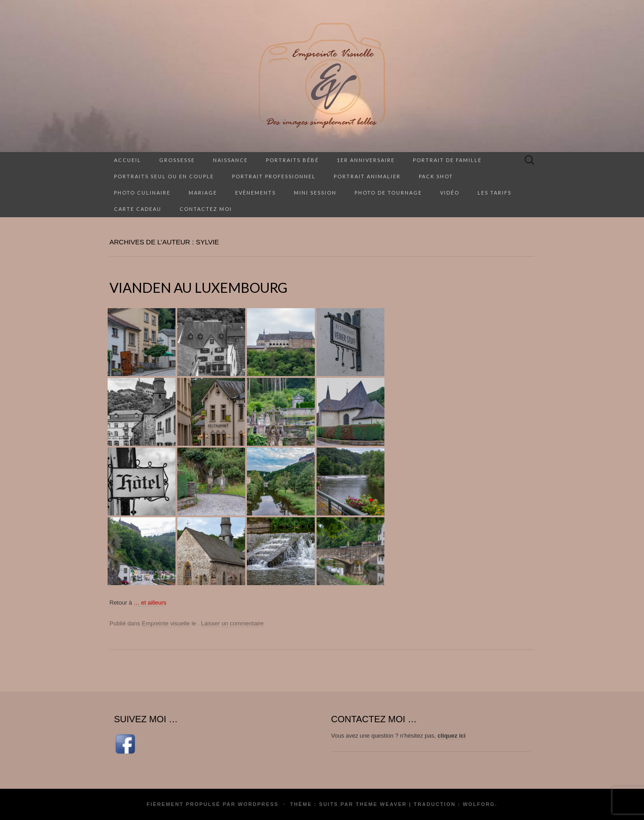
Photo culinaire (142, 193)
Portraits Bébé (292, 160)
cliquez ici (451, 736)
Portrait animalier (367, 176)
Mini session (315, 193)
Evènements (256, 193)
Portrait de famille (447, 160)
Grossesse (177, 160)
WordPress (258, 804)
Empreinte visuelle (166, 623)
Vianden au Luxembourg (199, 287)
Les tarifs (495, 193)
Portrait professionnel (274, 176)
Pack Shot (436, 176)
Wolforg (479, 804)
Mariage (203, 193)
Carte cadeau (138, 209)
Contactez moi (206, 209)
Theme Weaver (381, 804)
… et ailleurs (150, 603)
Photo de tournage (388, 193)
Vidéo (450, 193)
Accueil (128, 160)
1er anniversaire (366, 160)
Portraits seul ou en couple (164, 176)
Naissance (230, 160)
